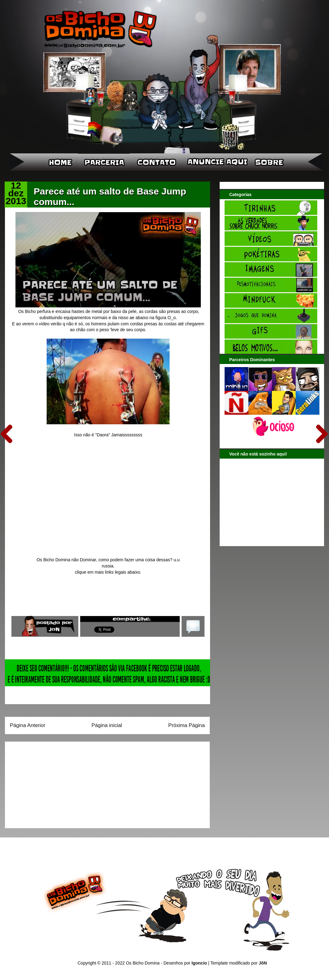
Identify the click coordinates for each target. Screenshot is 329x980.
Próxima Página (187, 725)
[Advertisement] (49, 783)
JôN (263, 963)
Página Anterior (28, 725)
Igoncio (199, 963)
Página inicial (107, 725)
